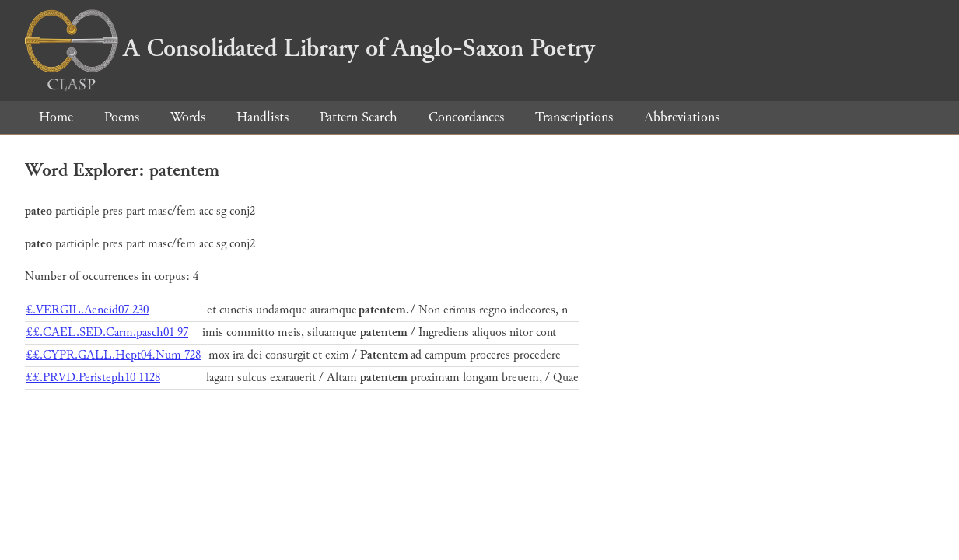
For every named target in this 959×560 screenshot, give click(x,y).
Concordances (466, 117)
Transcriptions (574, 117)
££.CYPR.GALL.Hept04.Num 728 (113, 355)
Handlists (262, 117)
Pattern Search (359, 117)
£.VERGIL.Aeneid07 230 (87, 310)
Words (188, 117)
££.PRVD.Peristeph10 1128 (93, 378)
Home (56, 117)
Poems (122, 117)
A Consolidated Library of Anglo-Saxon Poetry (310, 48)
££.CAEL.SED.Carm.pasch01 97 (107, 332)
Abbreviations (682, 117)
